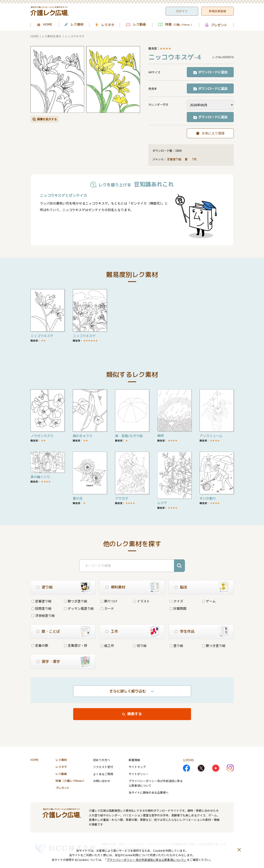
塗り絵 (176, 646)
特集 (179, 25)
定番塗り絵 (174, 159)
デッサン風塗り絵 (79, 608)
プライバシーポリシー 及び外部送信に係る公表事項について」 (147, 860)
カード (107, 608)
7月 (195, 159)
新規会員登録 (217, 11)
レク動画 (139, 25)
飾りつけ (109, 601)
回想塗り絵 (41, 608)
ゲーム (209, 601)
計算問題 (178, 608)
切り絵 (140, 646)
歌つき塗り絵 (76, 601)
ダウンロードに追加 (213, 72)
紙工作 (107, 646)
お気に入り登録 (213, 133)
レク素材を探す (52, 36)
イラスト (141, 601)
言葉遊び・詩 (76, 645)
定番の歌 (40, 645)
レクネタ (108, 25)
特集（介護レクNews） (71, 781)
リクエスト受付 (103, 767)
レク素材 (77, 25)
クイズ (176, 601)
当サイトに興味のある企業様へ (149, 792)
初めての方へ (102, 760)
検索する (135, 714)
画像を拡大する (47, 119)
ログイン (182, 11)
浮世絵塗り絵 (43, 615)
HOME (48, 25)
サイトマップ (137, 767)
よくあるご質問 (103, 774)
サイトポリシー (139, 774)
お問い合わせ (102, 781)
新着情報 (134, 760)
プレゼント (219, 25)
